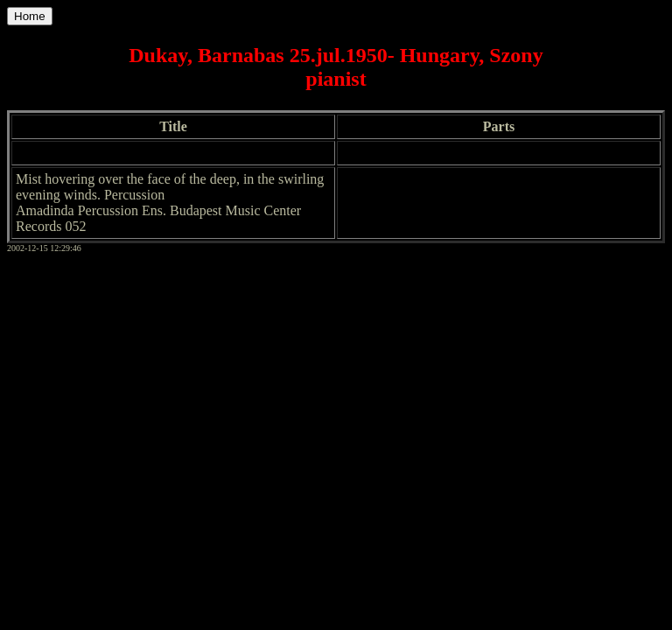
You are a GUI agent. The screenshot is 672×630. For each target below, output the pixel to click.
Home (30, 16)
